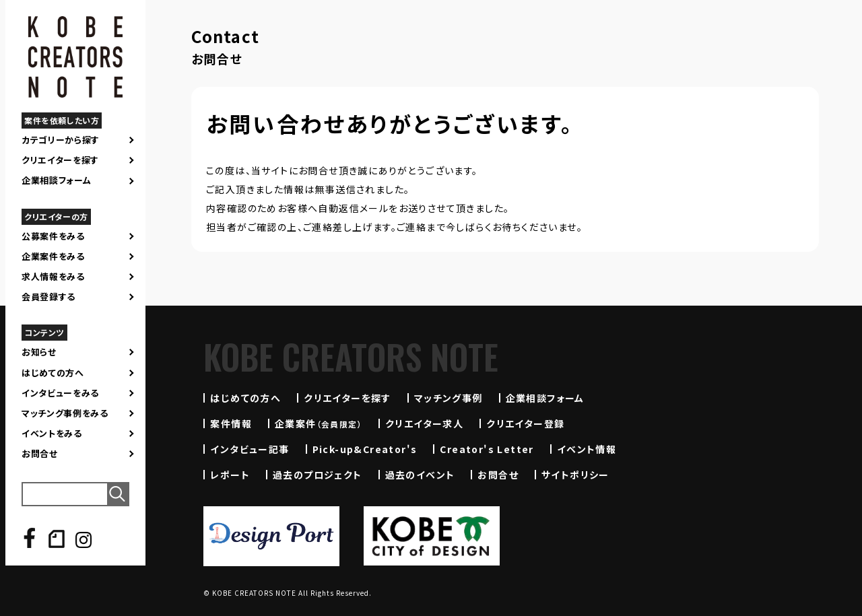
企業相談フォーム (56, 180)
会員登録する (48, 297)
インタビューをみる (60, 393)
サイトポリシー (575, 475)
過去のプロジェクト (318, 475)
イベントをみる (52, 434)
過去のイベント (420, 475)
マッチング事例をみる (65, 413)
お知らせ (39, 352)
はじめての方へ (53, 373)
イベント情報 (587, 449)
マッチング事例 (449, 398)
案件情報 (231, 423)
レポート (230, 475)
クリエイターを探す (60, 160)
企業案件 (319, 423)
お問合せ (40, 454)
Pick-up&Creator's (365, 449)
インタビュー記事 (250, 449)
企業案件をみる (53, 256)
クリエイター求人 (424, 423)
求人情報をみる (53, 277)
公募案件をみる (53, 236)
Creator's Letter (487, 449)
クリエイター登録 (525, 423)
